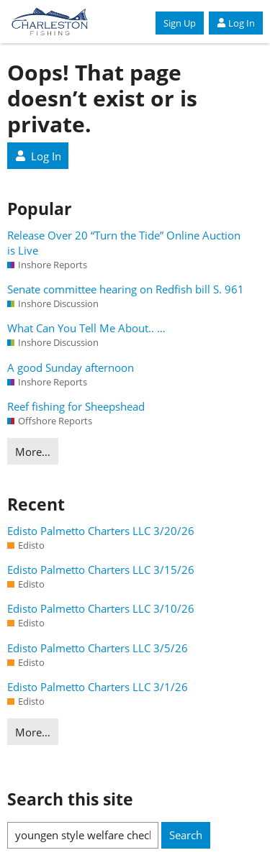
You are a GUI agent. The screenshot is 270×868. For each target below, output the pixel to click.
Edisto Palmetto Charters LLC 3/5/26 (98, 648)
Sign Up (180, 23)
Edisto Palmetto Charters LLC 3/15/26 (101, 570)
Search (186, 835)
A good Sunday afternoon (71, 367)
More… (33, 452)
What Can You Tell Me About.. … (86, 328)
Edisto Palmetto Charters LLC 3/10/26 (101, 608)
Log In (236, 23)
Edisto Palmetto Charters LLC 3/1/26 (98, 687)
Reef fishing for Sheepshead (76, 406)
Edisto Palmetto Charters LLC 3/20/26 (101, 531)
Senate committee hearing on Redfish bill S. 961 (126, 289)
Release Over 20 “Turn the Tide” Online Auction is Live (124, 243)
